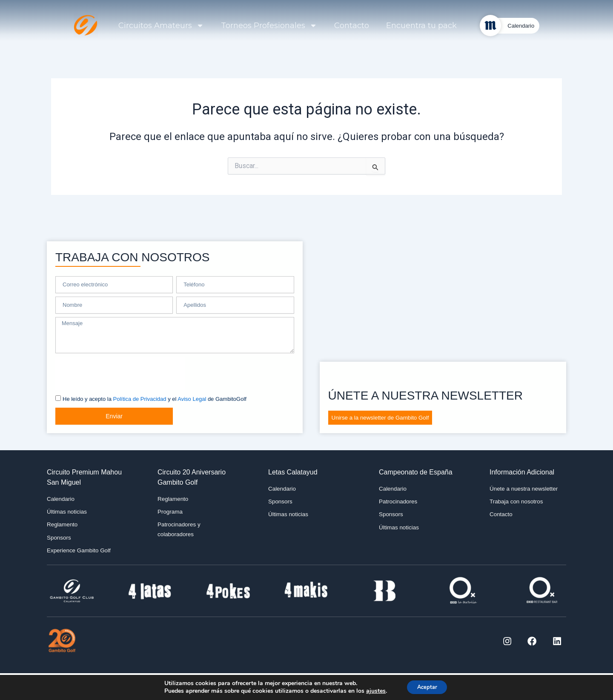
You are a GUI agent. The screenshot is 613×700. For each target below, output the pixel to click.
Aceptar (427, 687)
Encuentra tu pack (421, 26)
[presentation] (120, 371)
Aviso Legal (192, 397)
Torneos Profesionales (269, 26)
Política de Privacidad (140, 397)
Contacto (352, 26)
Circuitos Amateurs (161, 26)
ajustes (372, 691)
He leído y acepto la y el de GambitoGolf (155, 397)
